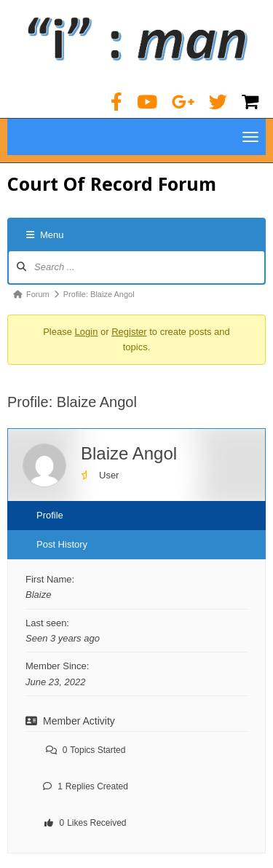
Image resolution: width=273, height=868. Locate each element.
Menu (45, 235)
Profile (50, 515)
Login (87, 332)
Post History (62, 544)
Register (129, 332)
